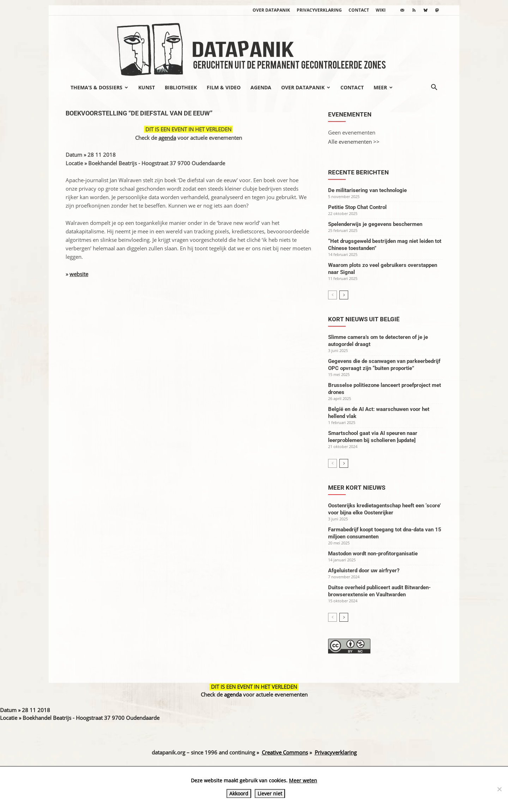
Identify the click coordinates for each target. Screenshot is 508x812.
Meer (383, 87)
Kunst (147, 87)
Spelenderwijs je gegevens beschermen (375, 224)
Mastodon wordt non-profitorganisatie (373, 554)
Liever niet (270, 793)
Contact (359, 10)
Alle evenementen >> (354, 142)
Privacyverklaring (319, 10)
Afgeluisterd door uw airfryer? (364, 571)
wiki (381, 10)
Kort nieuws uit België (364, 319)
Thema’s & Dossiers (99, 87)
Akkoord (239, 793)
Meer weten (303, 780)
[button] (434, 88)
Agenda (261, 87)
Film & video (224, 87)
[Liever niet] (499, 789)
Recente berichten (358, 172)
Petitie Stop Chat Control (357, 207)
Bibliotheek (181, 87)
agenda (167, 138)
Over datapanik (271, 10)
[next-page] (344, 295)
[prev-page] (332, 295)
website (79, 274)
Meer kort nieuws (357, 488)
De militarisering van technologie (367, 190)
